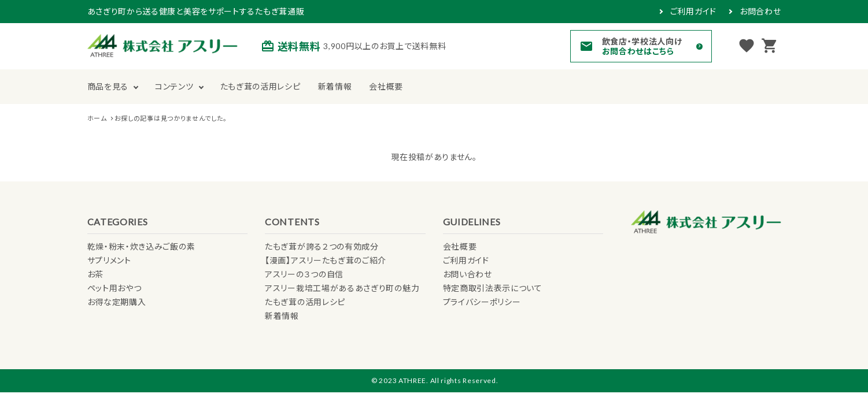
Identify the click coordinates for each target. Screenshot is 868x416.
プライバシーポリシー (482, 302)
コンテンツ (174, 86)
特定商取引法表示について (493, 288)
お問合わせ (760, 12)
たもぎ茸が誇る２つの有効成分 (322, 246)
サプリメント (109, 260)
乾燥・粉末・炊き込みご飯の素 (141, 246)
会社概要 (386, 86)
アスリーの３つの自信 (304, 274)
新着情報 (335, 86)
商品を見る (108, 86)
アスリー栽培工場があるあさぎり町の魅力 (342, 288)
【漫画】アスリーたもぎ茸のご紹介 (326, 260)
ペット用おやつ (114, 288)
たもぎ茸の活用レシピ (261, 86)
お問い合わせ (468, 274)
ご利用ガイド (693, 12)
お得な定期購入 (117, 302)
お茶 (95, 274)
